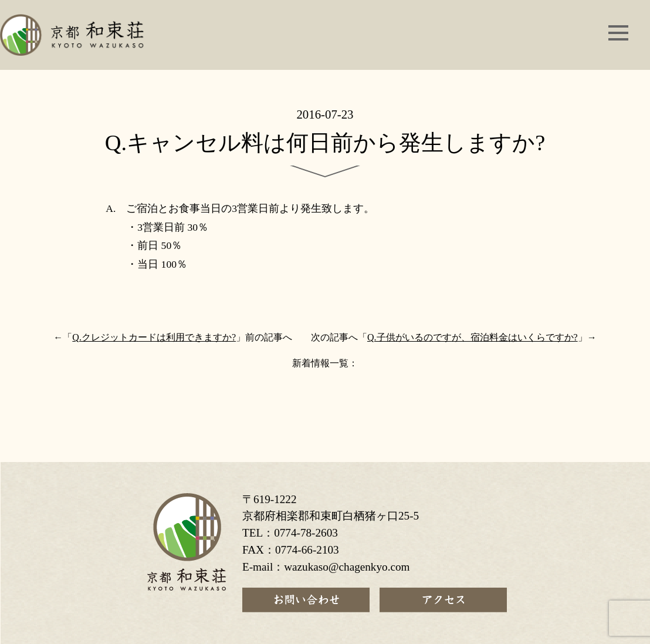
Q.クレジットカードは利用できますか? (154, 337)
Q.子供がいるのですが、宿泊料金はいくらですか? (473, 337)
